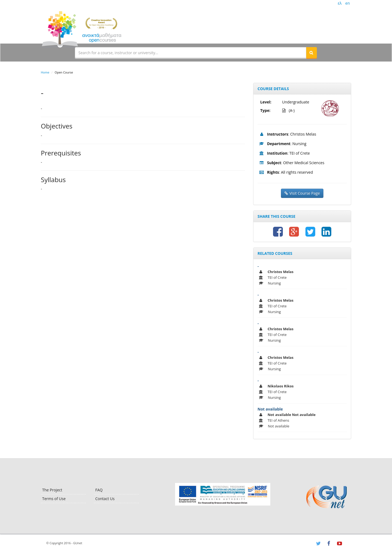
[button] (311, 53)
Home (45, 72)
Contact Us (105, 499)
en (348, 3)
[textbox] (191, 53)
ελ (340, 3)
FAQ (99, 490)
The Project (52, 490)
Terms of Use (54, 499)
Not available (270, 409)
